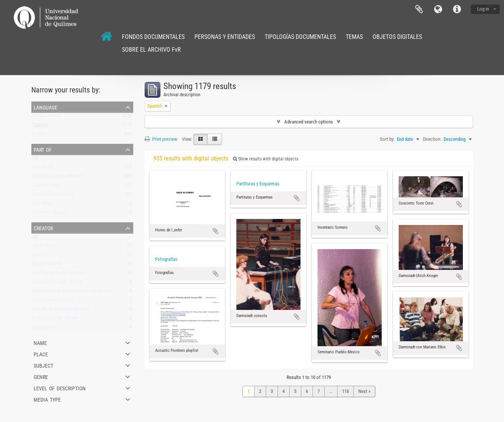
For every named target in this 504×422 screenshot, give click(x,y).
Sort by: (387, 139)
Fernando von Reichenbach (59, 178)
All (35, 159)
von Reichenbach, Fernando (59, 274)
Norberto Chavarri (50, 214)
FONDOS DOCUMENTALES (153, 37)
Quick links (457, 9)
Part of (43, 149)
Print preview (161, 139)
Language (438, 9)
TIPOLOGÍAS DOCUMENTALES (300, 37)
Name (40, 342)
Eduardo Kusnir (47, 187)
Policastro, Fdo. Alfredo (56, 320)
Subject (43, 365)
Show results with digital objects (266, 159)
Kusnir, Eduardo (48, 265)
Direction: (432, 139)
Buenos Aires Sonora (53, 196)
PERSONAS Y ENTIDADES (225, 37)
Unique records (47, 117)
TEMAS (354, 37)
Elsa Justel (43, 169)
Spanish (40, 126)
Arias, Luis (43, 329)
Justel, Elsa (44, 247)
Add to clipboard (216, 231)
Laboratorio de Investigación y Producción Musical (82, 292)
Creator (43, 228)
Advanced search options (309, 122)
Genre (41, 376)
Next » (364, 391)
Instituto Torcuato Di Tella (58, 283)
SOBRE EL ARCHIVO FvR (151, 50)
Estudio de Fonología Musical (61, 310)
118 (345, 391)
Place (41, 354)
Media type (47, 399)
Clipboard (419, 9)
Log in (483, 9)
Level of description (60, 388)
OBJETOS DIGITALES (397, 37)
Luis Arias (42, 205)
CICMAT (41, 256)
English (40, 135)
